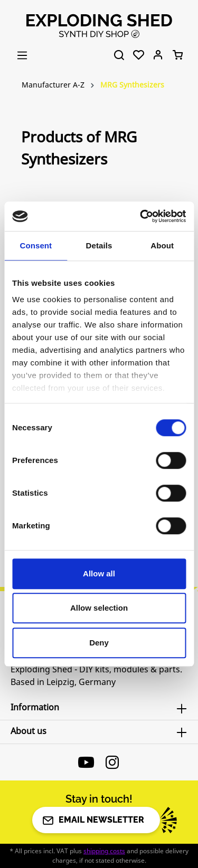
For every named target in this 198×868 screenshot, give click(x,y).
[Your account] (158, 55)
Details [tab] (99, 245)
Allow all (99, 573)
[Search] (119, 55)
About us (29, 731)
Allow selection (99, 608)
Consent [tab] (36, 245)
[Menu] (22, 55)
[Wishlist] (139, 55)
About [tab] (162, 245)
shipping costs (104, 851)
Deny (99, 643)
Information (35, 707)
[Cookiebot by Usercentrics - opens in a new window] (141, 216)
